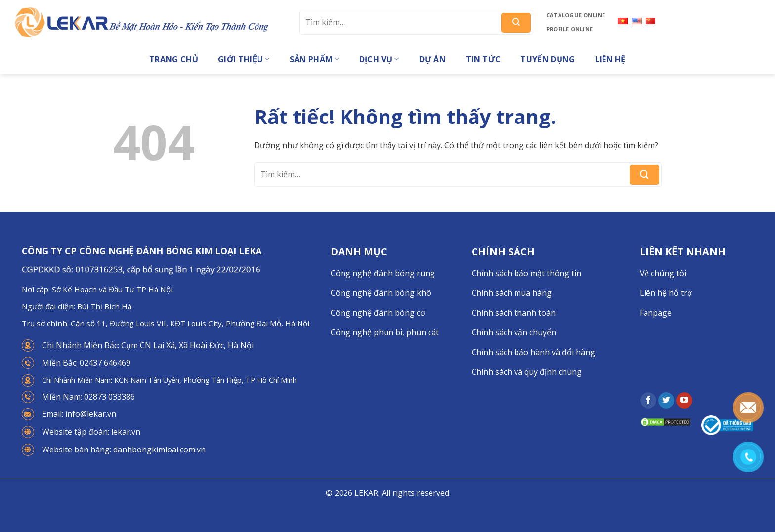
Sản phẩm (315, 59)
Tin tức (483, 59)
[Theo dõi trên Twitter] (667, 401)
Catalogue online (576, 15)
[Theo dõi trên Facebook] (648, 401)
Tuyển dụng (548, 59)
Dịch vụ (379, 59)
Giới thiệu (244, 59)
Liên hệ (610, 59)
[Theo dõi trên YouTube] (684, 401)
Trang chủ (174, 59)
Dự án (433, 59)
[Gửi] (516, 23)
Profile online (569, 29)
